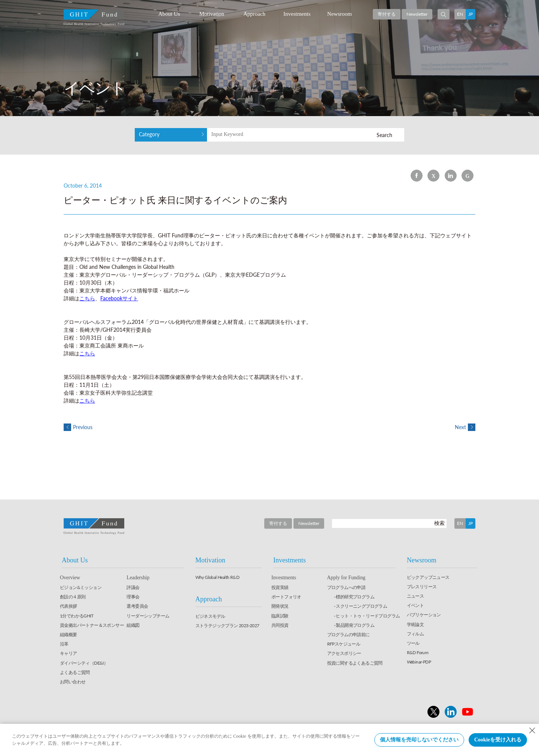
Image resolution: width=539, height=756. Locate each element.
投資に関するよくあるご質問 (355, 663)
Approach (254, 14)
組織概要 (68, 635)
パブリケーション (424, 615)
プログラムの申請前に (348, 635)
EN (460, 14)
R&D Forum (418, 653)
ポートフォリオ (286, 597)
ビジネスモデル (210, 617)
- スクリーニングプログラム (361, 607)
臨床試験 (280, 616)
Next (465, 427)
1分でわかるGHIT (77, 616)
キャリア (68, 654)
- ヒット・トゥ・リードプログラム (367, 616)
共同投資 (280, 626)
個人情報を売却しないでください (419, 740)
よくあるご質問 (75, 673)
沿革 (64, 644)
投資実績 (280, 588)
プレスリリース (422, 587)
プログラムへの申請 (346, 588)
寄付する (387, 14)
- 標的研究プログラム (354, 597)
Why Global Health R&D (217, 578)
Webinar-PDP (419, 662)
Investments (297, 14)
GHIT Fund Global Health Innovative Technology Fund (94, 17)
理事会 (133, 597)
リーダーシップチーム (148, 616)
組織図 (133, 626)
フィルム (415, 634)
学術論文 (415, 625)
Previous (78, 427)
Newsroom (339, 14)
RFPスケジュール (344, 644)
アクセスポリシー (344, 654)
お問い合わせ (73, 682)
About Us (169, 14)
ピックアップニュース (428, 578)
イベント (415, 606)
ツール (413, 643)
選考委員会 (137, 607)
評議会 (133, 588)
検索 (439, 523)
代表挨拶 (68, 607)
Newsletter (417, 14)
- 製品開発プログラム (354, 626)
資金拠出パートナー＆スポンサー (92, 626)
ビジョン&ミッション (81, 588)
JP (471, 14)
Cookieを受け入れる (498, 740)
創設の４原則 (73, 597)
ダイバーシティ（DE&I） (84, 663)
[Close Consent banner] (532, 731)
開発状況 (280, 607)
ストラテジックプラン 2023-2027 (227, 626)
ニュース (415, 596)
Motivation (212, 14)
